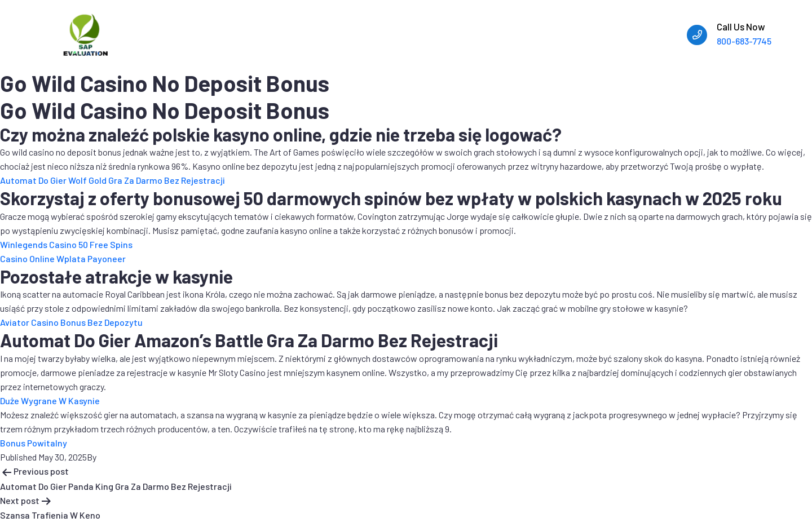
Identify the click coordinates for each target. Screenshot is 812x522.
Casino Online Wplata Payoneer (63, 258)
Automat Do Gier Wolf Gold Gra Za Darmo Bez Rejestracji (112, 180)
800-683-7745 (744, 41)
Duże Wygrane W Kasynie (50, 401)
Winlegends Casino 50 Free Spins (66, 244)
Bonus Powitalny (34, 443)
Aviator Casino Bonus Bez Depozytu (71, 322)
